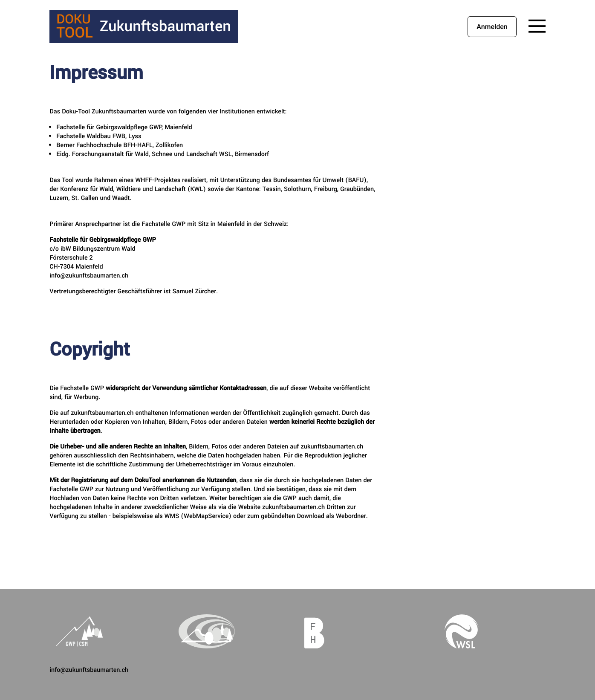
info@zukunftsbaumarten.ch (89, 670)
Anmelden (492, 27)
